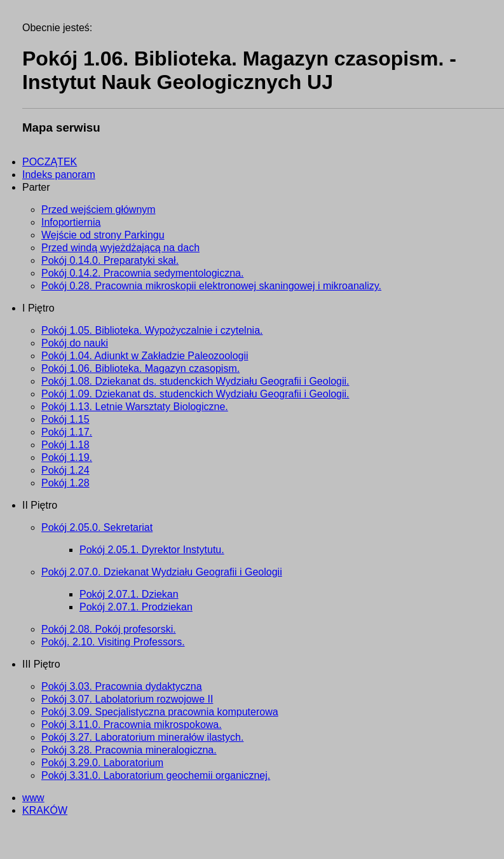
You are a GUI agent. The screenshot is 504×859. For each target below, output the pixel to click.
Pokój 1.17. (67, 432)
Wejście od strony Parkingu (103, 235)
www (33, 798)
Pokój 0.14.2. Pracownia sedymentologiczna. (142, 273)
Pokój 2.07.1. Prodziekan (136, 607)
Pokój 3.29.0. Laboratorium (102, 763)
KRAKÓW (45, 810)
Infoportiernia (71, 222)
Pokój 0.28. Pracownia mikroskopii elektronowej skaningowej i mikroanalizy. (211, 286)
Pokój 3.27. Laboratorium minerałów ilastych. (142, 737)
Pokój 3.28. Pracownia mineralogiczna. (129, 750)
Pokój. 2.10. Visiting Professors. (113, 642)
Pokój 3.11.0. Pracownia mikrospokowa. (132, 725)
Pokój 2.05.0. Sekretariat (97, 527)
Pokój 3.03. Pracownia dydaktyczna (122, 686)
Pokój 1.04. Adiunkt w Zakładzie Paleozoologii (145, 356)
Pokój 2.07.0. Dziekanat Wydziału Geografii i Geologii (162, 572)
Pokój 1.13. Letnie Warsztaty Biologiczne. (135, 407)
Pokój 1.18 (65, 445)
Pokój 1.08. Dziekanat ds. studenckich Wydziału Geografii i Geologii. (195, 381)
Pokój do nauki (75, 343)
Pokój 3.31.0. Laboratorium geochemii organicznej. (156, 775)
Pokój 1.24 (65, 470)
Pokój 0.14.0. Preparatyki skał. (110, 260)
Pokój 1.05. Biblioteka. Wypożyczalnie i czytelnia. (152, 330)
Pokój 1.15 (65, 419)
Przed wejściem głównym (99, 210)
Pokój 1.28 (65, 483)
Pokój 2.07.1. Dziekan (129, 594)
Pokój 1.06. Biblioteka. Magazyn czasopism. (140, 368)
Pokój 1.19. (67, 457)
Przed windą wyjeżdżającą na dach (120, 248)
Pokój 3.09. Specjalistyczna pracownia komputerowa (160, 712)
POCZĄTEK (50, 162)
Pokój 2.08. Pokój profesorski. (109, 629)
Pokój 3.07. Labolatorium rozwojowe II (127, 699)
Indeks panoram (59, 175)
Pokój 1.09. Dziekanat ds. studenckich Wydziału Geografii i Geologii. (195, 394)
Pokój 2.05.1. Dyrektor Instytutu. (152, 550)
